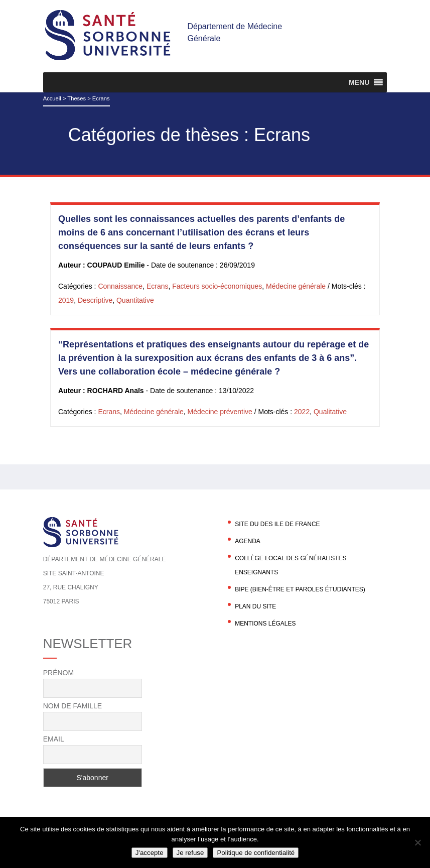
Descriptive (95, 300)
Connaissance (120, 286)
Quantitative (135, 300)
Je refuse (190, 853)
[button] (359, 82)
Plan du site (255, 606)
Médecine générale (296, 286)
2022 (302, 412)
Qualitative (330, 412)
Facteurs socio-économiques (217, 286)
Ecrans (158, 286)
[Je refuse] (417, 842)
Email (54, 739)
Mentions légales (265, 624)
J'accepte (150, 853)
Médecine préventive (220, 412)
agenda (248, 541)
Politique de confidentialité (256, 853)
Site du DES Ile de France (277, 524)
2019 (66, 300)
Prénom (58, 673)
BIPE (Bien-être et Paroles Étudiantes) (300, 589)
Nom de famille (73, 706)
